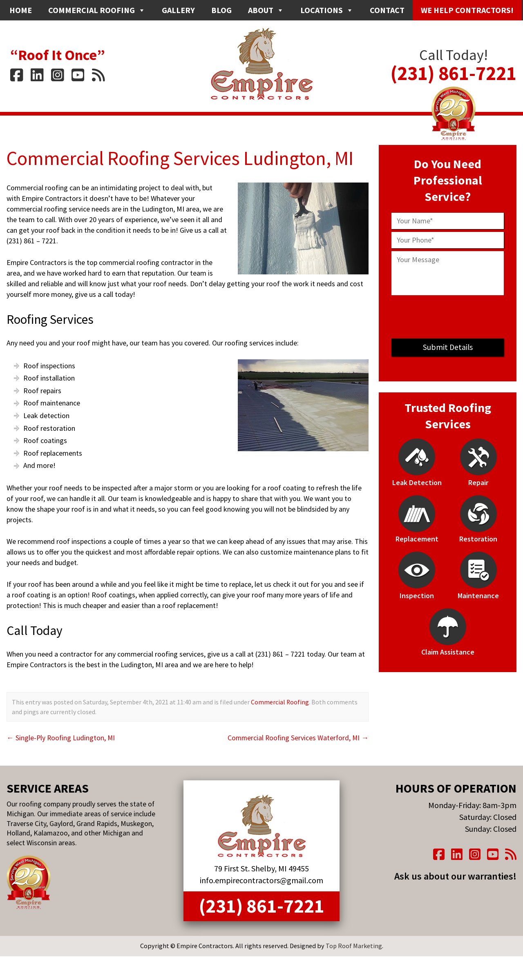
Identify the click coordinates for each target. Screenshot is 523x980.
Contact (387, 10)
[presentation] (448, 317)
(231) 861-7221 (454, 68)
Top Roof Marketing (354, 947)
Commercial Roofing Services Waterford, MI (297, 738)
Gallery (178, 10)
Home (21, 10)
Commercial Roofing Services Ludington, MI (184, 158)
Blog (221, 10)
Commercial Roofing (97, 10)
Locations (327, 10)
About (266, 10)
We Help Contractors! (467, 10)
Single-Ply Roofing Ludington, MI (61, 738)
